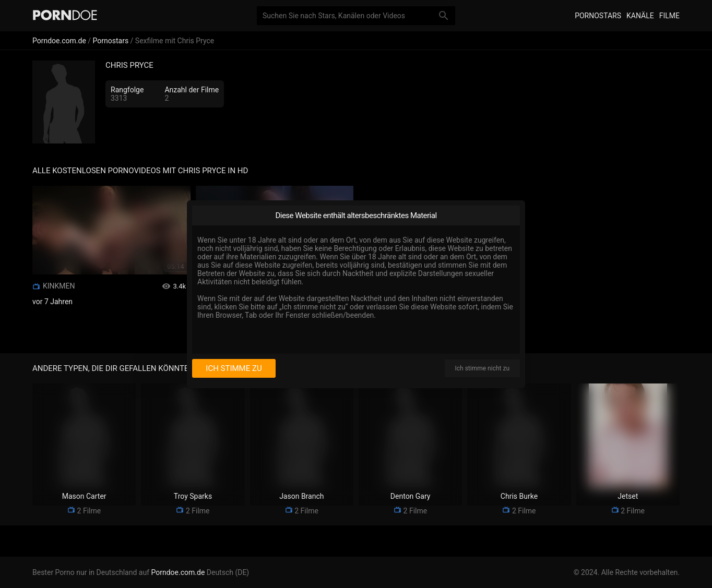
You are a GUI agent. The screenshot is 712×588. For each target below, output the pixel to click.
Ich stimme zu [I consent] (234, 368)
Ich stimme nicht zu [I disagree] (482, 368)
